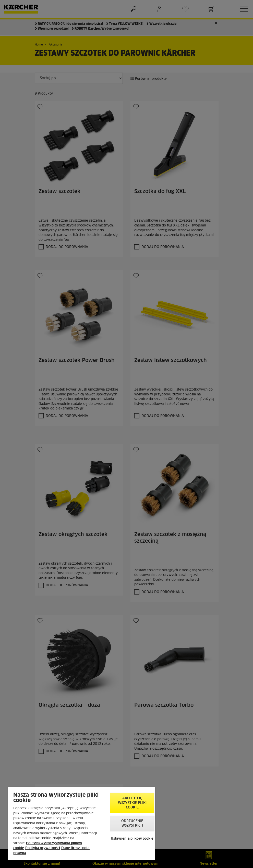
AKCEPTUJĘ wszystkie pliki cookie (132, 803)
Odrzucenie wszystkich (132, 823)
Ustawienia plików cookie (132, 839)
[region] (82, 824)
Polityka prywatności (43, 848)
